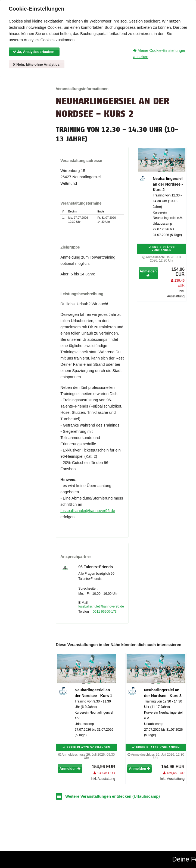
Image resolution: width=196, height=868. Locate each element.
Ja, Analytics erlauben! (34, 52)
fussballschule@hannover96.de (88, 511)
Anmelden (148, 273)
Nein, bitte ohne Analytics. (37, 64)
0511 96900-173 (105, 612)
